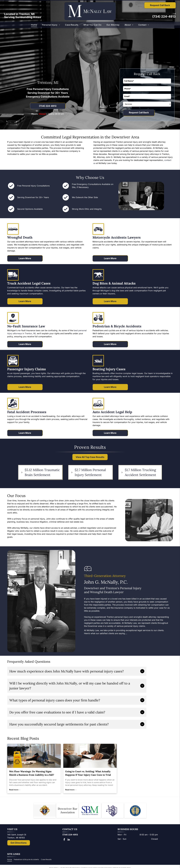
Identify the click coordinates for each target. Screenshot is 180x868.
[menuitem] (34, 25)
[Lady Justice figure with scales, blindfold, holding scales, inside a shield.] (113, 811)
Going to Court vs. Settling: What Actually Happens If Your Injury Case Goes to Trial (88, 773)
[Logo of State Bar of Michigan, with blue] (90, 811)
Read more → (15, 790)
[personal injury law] (34, 756)
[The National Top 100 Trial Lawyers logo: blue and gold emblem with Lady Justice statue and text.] (135, 811)
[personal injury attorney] (90, 756)
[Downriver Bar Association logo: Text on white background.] (67, 811)
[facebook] (64, 840)
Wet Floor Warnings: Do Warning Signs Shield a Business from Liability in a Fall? (32, 773)
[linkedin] (69, 840)
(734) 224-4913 (164, 17)
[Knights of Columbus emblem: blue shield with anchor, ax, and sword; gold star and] (45, 811)
